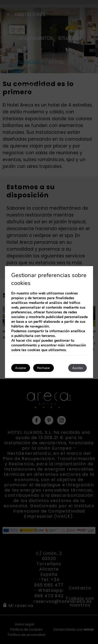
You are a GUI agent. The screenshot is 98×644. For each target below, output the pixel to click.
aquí (37, 341)
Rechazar (44, 368)
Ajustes (77, 368)
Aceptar (21, 368)
